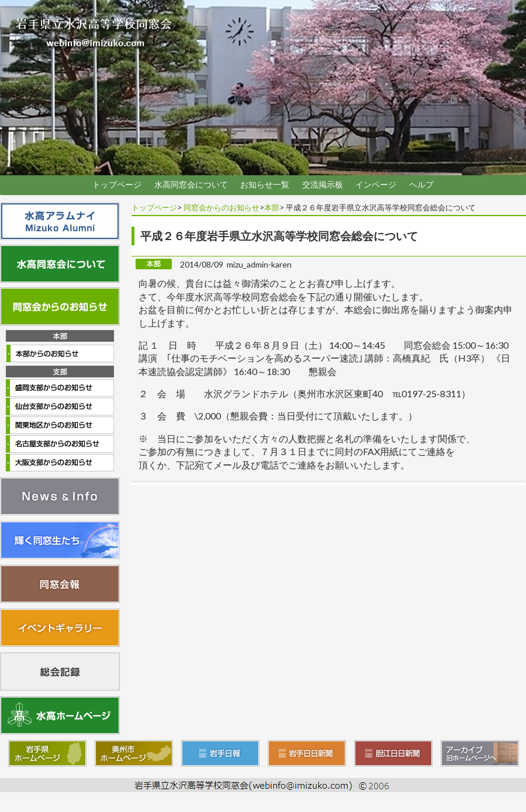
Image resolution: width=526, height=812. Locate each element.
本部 (272, 207)
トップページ (117, 185)
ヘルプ (421, 185)
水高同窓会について (191, 185)
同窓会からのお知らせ (222, 207)
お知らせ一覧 (265, 185)
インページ (376, 185)
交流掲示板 (323, 185)
